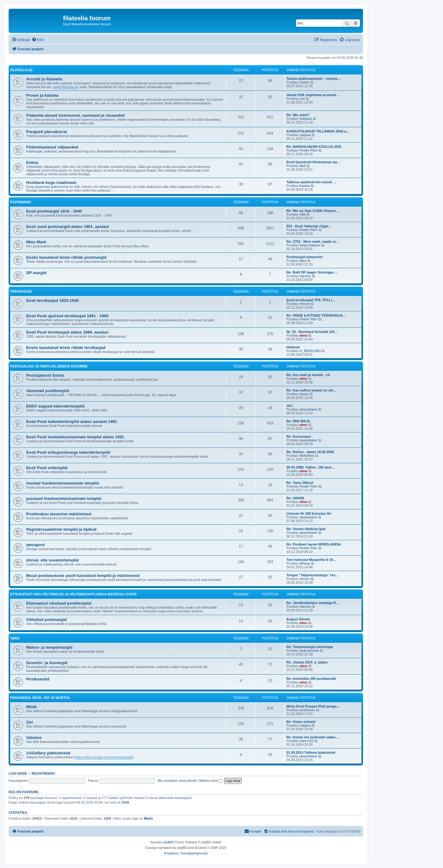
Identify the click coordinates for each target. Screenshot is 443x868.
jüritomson (307, 710)
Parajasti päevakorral (47, 132)
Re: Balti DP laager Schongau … (312, 272)
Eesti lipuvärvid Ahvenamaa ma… (313, 162)
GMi (302, 214)
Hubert (304, 82)
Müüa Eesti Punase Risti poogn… (313, 706)
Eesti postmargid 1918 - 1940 (54, 211)
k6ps (303, 261)
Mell (302, 166)
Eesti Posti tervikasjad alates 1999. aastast (67, 332)
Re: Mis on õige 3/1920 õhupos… (313, 211)
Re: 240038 (295, 498)
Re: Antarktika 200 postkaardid (311, 679)
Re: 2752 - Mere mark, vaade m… (313, 241)
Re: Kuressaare (299, 436)
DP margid (36, 273)
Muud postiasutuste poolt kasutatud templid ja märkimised (83, 576)
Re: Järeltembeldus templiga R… (313, 603)
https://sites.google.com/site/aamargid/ (104, 757)
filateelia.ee (21, 70)
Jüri (289, 406)
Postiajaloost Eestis (45, 375)
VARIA (15, 638)
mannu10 (306, 741)
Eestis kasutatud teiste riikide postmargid (66, 257)
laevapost (36, 545)
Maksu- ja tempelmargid (49, 647)
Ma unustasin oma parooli (177, 781)
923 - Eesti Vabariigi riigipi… (309, 226)
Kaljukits (306, 119)
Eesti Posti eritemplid (47, 468)
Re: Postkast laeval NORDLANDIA (314, 544)
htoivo (304, 394)
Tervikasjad (21, 292)
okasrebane (308, 409)
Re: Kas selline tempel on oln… (312, 390)
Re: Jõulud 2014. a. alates (307, 662)
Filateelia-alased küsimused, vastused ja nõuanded (75, 115)
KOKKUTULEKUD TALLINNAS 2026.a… (318, 131)
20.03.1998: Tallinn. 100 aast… (311, 467)
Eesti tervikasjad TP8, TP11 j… (311, 300)
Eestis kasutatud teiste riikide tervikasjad (66, 348)
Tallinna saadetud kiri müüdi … (311, 182)
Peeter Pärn (308, 150)
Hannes (305, 276)
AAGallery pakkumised (48, 753)
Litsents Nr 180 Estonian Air (309, 513)
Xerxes (305, 304)
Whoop (305, 563)
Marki (148, 818)
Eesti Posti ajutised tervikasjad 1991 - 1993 (67, 316)
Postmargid (21, 202)
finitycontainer (310, 245)
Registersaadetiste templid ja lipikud (61, 529)
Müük (31, 707)
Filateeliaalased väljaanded (52, 147)
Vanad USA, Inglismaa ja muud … (313, 95)
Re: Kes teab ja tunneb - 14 (308, 375)
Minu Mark (36, 242)
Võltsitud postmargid (46, 620)
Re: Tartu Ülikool (300, 483)
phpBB (167, 842)
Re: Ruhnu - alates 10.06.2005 (310, 452)
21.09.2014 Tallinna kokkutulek (311, 752)
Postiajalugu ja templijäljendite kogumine (49, 366)
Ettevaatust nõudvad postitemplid (59, 603)
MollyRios (307, 456)
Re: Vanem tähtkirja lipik (306, 529)
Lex (302, 99)
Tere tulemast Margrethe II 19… (311, 560)
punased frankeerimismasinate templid (64, 499)
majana (305, 135)
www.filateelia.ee (66, 87)
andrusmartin (309, 651)
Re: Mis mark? (298, 115)
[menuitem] (38, 40)
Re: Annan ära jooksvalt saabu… (313, 737)
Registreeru (43, 773)
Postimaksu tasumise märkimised (59, 514)
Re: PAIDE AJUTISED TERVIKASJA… (316, 315)
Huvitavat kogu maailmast (51, 183)
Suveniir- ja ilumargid (47, 663)
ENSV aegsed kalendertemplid (55, 406)
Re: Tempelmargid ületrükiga (310, 647)
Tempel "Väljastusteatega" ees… (313, 575)
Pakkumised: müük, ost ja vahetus (40, 698)
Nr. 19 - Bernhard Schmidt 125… (312, 332)
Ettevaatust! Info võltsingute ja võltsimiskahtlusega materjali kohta (73, 594)
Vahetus (34, 738)
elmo (303, 335)
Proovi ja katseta (42, 95)
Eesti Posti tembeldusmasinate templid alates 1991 (75, 437)
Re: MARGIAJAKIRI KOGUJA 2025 (314, 147)
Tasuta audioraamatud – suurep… (313, 79)
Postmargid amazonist (304, 257)
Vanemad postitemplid (48, 391)
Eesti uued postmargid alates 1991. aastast (68, 227)
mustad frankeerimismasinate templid (63, 483)
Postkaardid (38, 679)
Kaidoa (305, 186)
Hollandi (293, 347)
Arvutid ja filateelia (44, 79)
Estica (32, 162)
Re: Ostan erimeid (301, 722)
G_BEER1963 (310, 351)
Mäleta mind (211, 781)
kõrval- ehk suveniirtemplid (52, 560)
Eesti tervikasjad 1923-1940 (52, 300)
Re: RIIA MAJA (298, 421)
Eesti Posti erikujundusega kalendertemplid (68, 452)
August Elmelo (298, 619)
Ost (30, 722)
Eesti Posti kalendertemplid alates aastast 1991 (72, 422)
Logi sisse (18, 773)
